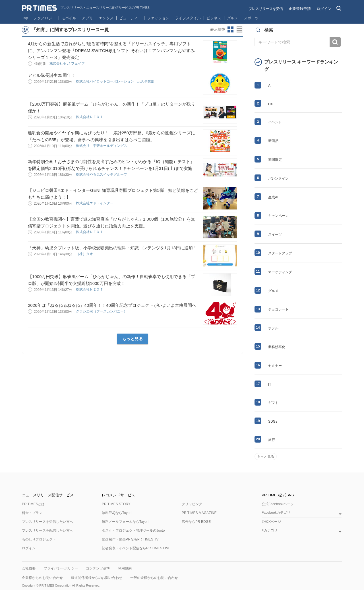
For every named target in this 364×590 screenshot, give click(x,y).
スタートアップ (280, 253)
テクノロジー (45, 18)
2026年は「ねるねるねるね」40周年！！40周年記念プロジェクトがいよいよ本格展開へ (112, 305)
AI (270, 86)
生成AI (273, 197)
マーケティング (280, 272)
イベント (275, 122)
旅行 (272, 440)
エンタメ (106, 18)
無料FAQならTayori (117, 513)
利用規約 (125, 568)
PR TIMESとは (33, 504)
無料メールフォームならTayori (125, 522)
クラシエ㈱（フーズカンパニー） (102, 311)
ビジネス (214, 18)
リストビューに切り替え (240, 30)
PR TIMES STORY (116, 504)
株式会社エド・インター (95, 203)
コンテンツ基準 (98, 568)
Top (25, 18)
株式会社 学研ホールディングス (102, 146)
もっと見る (133, 339)
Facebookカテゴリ (276, 513)
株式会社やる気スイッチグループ (102, 174)
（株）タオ (85, 254)
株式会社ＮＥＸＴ (90, 117)
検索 (335, 42)
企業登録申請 (300, 9)
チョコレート (278, 309)
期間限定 (275, 160)
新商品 (273, 141)
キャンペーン (278, 216)
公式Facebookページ (278, 504)
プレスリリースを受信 (266, 9)
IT (270, 385)
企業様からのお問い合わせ (42, 578)
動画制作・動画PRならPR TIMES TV (130, 539)
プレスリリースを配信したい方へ (47, 531)
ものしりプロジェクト (39, 539)
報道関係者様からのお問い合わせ (97, 578)
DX (271, 104)
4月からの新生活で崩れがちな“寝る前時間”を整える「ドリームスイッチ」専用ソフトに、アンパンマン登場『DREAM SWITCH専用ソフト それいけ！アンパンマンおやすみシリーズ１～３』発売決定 (111, 51)
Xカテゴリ (270, 530)
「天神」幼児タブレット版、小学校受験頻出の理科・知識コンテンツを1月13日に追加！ (112, 248)
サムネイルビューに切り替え (231, 30)
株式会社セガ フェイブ (68, 63)
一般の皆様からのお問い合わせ (154, 578)
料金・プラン (32, 513)
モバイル (69, 18)
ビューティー (130, 18)
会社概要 (29, 568)
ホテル (273, 328)
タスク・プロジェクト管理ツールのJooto (133, 531)
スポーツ (251, 18)
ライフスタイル (188, 18)
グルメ (232, 18)
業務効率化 (277, 347)
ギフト (273, 403)
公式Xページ (271, 522)
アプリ (87, 18)
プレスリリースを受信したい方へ (47, 522)
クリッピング (192, 504)
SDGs (273, 422)
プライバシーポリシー (61, 568)
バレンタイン (278, 178)
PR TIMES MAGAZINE (199, 513)
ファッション (158, 18)
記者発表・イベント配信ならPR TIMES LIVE (136, 548)
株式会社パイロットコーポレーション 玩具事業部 (116, 81)
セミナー (275, 366)
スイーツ (275, 235)
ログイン (324, 9)
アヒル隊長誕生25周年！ (52, 75)
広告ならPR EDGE (196, 522)
